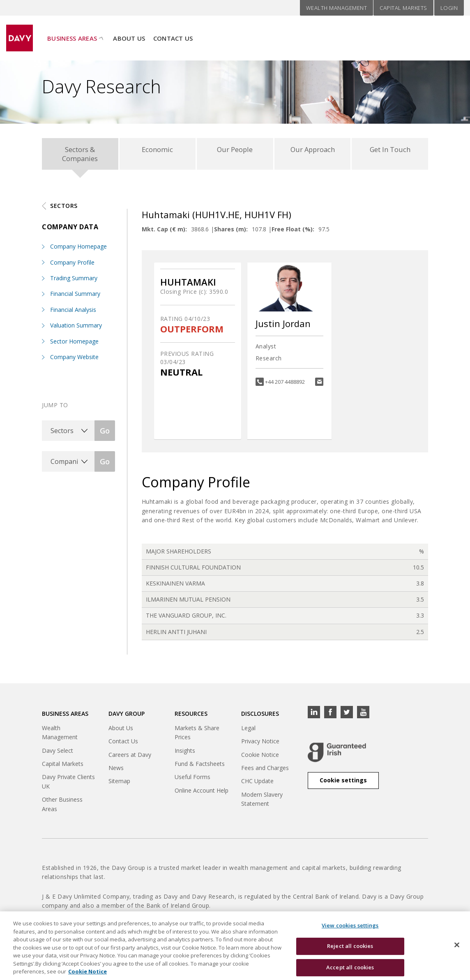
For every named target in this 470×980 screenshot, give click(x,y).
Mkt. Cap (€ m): (164, 232)
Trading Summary (74, 281)
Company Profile (72, 265)
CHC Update (257, 784)
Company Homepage (78, 249)
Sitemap (119, 784)
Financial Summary (75, 296)
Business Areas (72, 33)
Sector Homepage (74, 344)
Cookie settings (343, 783)
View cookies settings (350, 931)
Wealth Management (337, 8)
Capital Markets (403, 8)
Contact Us (173, 33)
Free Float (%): (293, 232)
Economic (158, 151)
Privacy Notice (260, 744)
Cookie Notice (260, 757)
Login (449, 8)
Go (105, 434)
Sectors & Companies (80, 155)
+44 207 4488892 (285, 385)
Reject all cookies (350, 952)
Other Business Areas (62, 807)
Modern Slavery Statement (262, 802)
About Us (129, 33)
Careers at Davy (130, 757)
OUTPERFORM (192, 332)
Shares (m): (231, 232)
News (116, 771)
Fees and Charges (265, 771)
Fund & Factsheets (200, 767)
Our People (235, 151)
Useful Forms (192, 780)
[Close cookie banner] (457, 950)
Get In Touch (390, 151)
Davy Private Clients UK (68, 784)
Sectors (64, 209)
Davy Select (58, 753)
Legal (248, 731)
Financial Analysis (73, 312)
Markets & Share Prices (197, 735)
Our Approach (312, 151)
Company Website (74, 360)
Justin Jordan (283, 326)
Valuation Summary (76, 328)
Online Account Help (202, 793)
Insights (185, 753)
